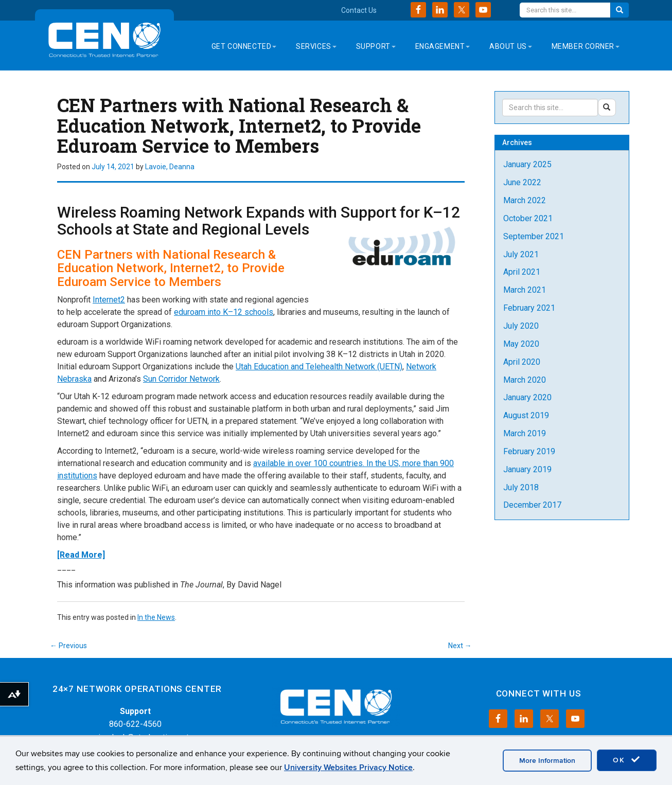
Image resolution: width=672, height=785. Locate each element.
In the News (156, 617)
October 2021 (528, 218)
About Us (510, 46)
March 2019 (525, 433)
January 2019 (527, 469)
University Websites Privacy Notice (348, 768)
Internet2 (109, 300)
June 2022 (522, 182)
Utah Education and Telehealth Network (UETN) (319, 367)
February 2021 (529, 308)
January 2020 (527, 397)
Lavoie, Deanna (170, 167)
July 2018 (521, 487)
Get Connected (244, 46)
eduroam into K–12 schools (224, 312)
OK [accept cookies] (627, 760)
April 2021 (522, 272)
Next (460, 646)
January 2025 (527, 164)
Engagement (443, 46)
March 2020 (525, 380)
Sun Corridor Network (181, 379)
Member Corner (586, 46)
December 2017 (532, 505)
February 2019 (529, 451)
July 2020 (521, 326)
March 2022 (525, 200)
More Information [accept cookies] (547, 761)
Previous (68, 646)
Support (376, 46)
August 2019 (526, 415)
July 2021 (521, 254)
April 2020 (522, 362)
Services (316, 46)
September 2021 (534, 236)
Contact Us (359, 10)
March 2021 (525, 290)
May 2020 (521, 344)
